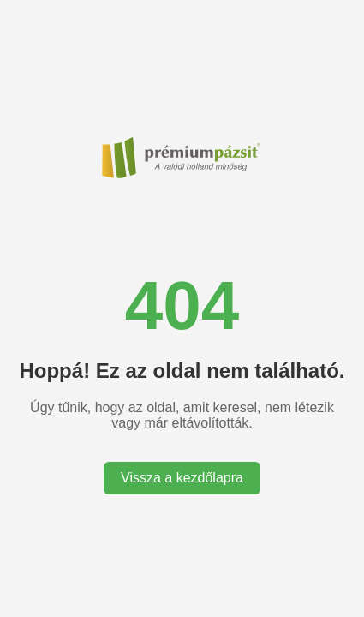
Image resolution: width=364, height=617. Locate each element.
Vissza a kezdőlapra (182, 478)
